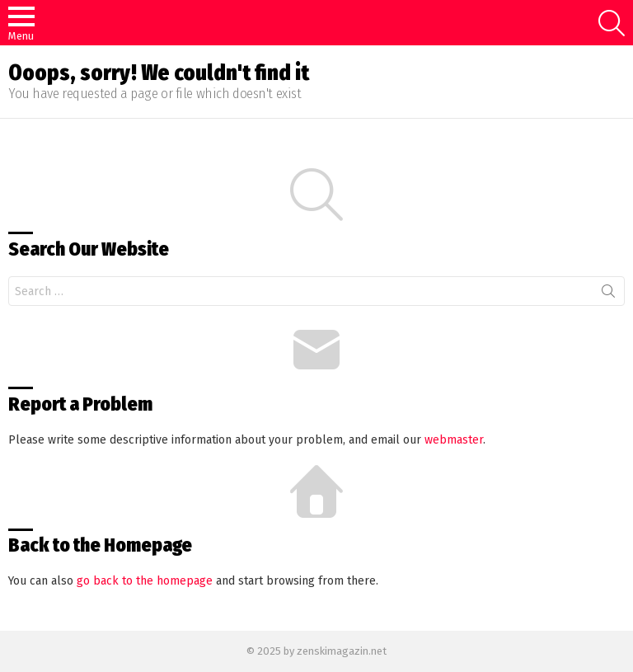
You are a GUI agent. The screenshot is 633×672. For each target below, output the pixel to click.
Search (608, 294)
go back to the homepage (145, 581)
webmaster (454, 440)
